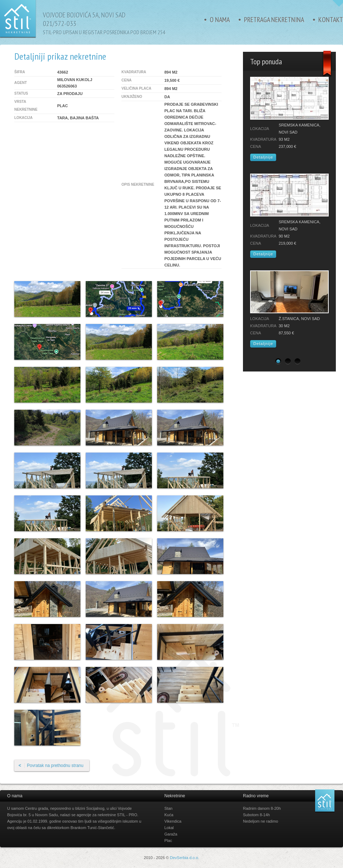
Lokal (169, 828)
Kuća (169, 815)
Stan (168, 808)
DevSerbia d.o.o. (185, 858)
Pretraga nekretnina (274, 20)
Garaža (171, 834)
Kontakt (331, 20)
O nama (220, 20)
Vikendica (173, 821)
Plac (168, 840)
